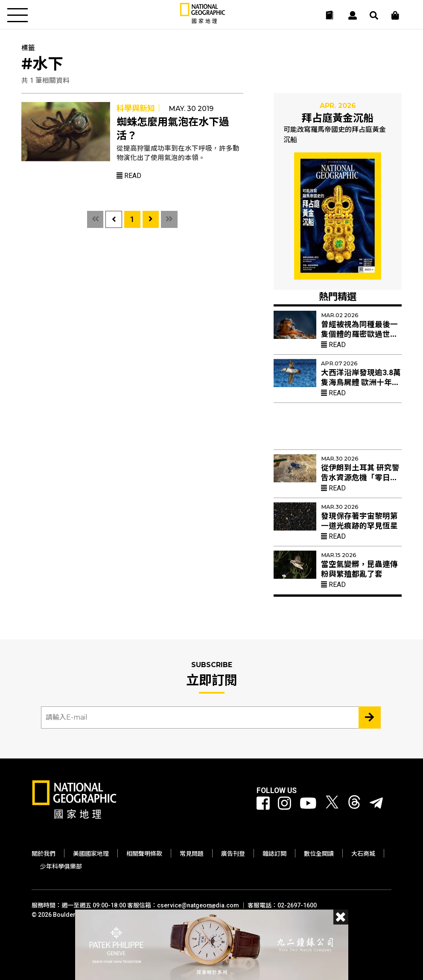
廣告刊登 (233, 854)
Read (129, 176)
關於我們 (44, 854)
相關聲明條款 (144, 854)
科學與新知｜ (140, 108)
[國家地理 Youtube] (308, 804)
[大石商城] (395, 15)
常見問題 (192, 854)
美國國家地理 (91, 854)
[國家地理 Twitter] (332, 804)
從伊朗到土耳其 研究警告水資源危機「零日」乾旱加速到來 (360, 478)
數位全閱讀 (319, 854)
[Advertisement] (338, 429)
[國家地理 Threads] (354, 804)
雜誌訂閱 (274, 854)
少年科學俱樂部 (61, 866)
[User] (353, 15)
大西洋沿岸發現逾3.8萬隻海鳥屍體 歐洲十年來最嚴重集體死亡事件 (361, 382)
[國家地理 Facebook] (263, 804)
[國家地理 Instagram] (284, 804)
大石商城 (363, 854)
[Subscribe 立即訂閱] (370, 717)
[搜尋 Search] (374, 15)
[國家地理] (203, 22)
